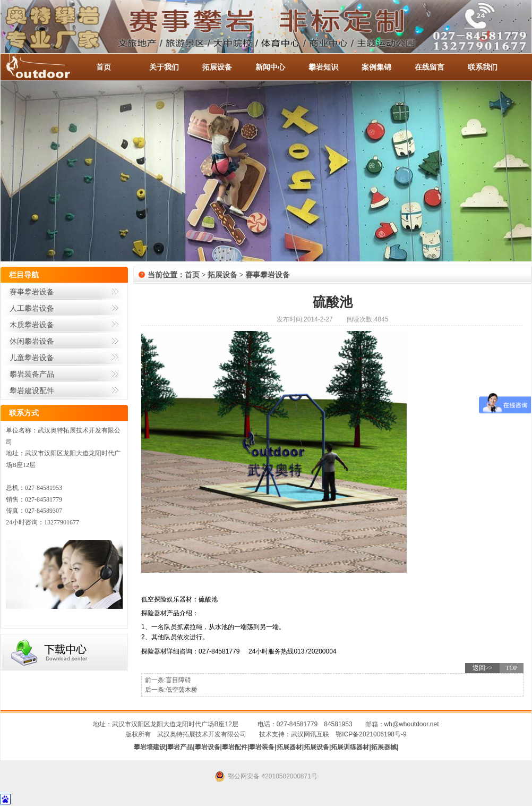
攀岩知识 (323, 67)
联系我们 (483, 67)
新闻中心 (270, 67)
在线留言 (430, 67)
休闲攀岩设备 (32, 341)
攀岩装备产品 (32, 374)
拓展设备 (217, 67)
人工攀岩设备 (32, 308)
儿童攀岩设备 (32, 358)
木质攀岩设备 (32, 325)
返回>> (483, 668)
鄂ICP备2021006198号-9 (371, 734)
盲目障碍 (178, 680)
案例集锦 (376, 67)
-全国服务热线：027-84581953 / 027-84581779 (48, 67)
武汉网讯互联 (310, 734)
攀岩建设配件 (32, 391)
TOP (511, 668)
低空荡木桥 (182, 690)
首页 (104, 67)
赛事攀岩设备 (32, 292)
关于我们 (164, 67)
